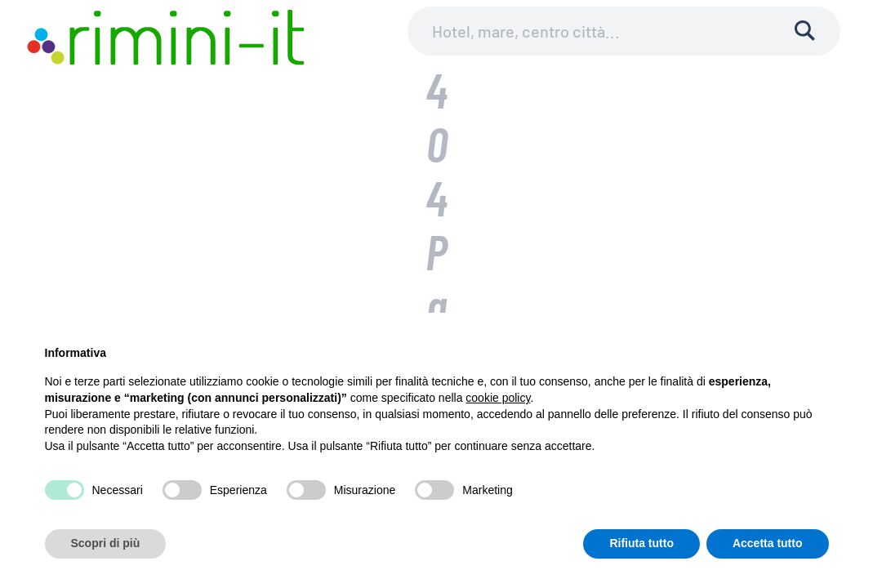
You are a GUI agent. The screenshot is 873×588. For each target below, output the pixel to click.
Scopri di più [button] (106, 543)
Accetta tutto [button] (768, 543)
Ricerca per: (341, 207)
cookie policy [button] (498, 398)
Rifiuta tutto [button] (641, 543)
